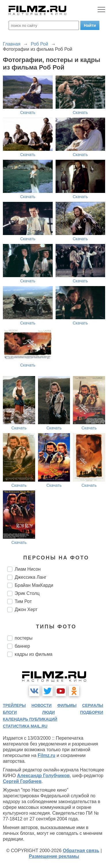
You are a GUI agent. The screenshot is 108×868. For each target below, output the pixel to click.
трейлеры (14, 705)
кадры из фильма (34, 654)
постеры (24, 638)
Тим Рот (23, 601)
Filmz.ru (47, 755)
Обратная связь (81, 851)
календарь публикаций (30, 719)
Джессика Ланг (31, 577)
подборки (92, 712)
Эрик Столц (27, 593)
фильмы (67, 705)
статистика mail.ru (25, 726)
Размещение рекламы (54, 856)
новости (41, 705)
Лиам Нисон (28, 569)
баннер (22, 646)
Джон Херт (26, 609)
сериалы (93, 705)
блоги (10, 712)
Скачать (28, 112)
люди (48, 712)
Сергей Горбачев (22, 781)
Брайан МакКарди (34, 585)
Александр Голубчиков (43, 776)
